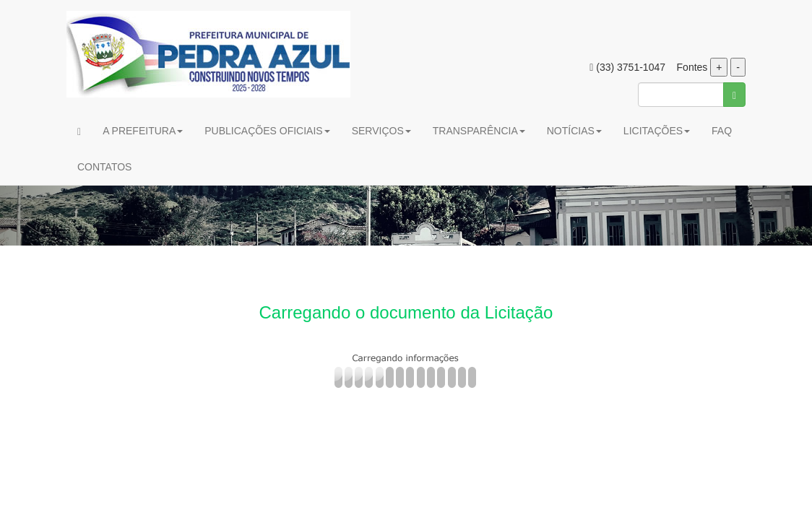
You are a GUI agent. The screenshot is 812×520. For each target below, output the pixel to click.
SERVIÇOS (381, 131)
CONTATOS (104, 167)
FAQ (722, 131)
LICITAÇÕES (657, 131)
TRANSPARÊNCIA (479, 131)
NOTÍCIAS (574, 131)
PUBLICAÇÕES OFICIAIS (267, 131)
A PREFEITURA (143, 131)
